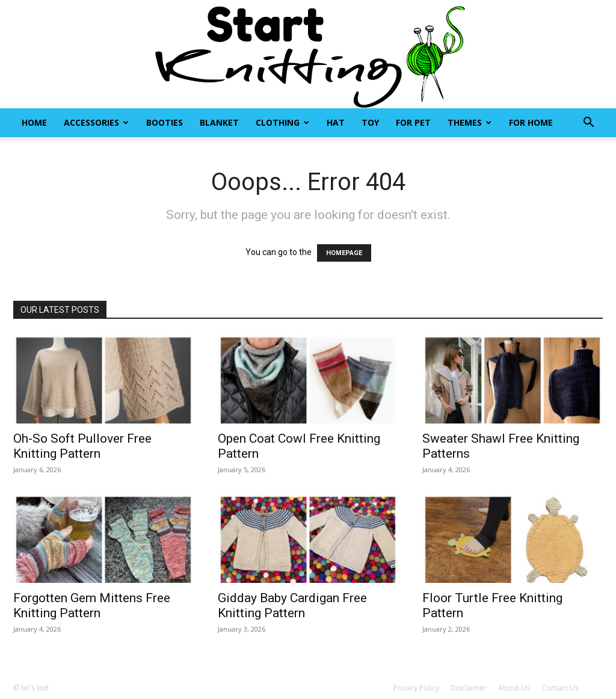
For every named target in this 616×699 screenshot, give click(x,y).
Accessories (96, 122)
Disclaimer (469, 688)
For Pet (413, 122)
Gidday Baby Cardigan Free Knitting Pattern (292, 605)
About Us (514, 688)
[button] (588, 124)
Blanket (219, 122)
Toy (370, 122)
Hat (336, 122)
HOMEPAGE (344, 253)
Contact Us (560, 688)
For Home (531, 122)
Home (34, 122)
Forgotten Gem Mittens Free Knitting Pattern (92, 605)
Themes (470, 122)
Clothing (282, 122)
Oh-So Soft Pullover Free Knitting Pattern (82, 446)
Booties (165, 122)
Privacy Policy (416, 688)
